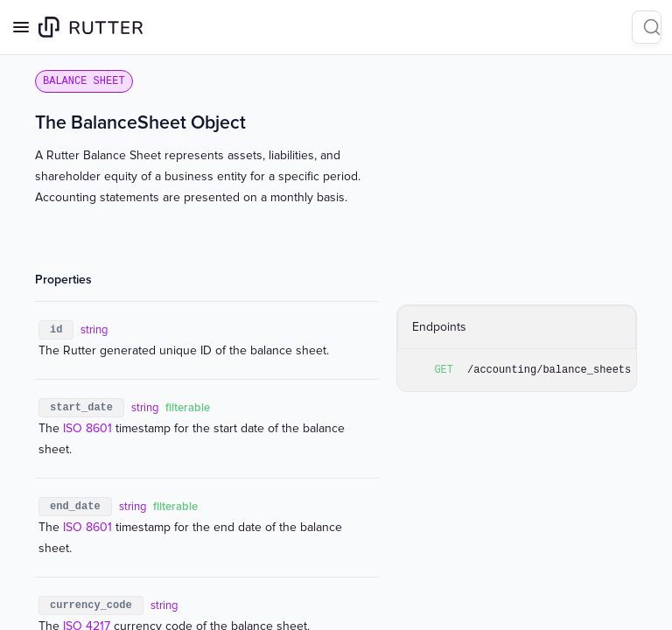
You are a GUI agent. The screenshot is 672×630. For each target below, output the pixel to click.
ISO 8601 (87, 428)
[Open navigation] (21, 27)
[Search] (647, 27)
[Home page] (91, 27)
